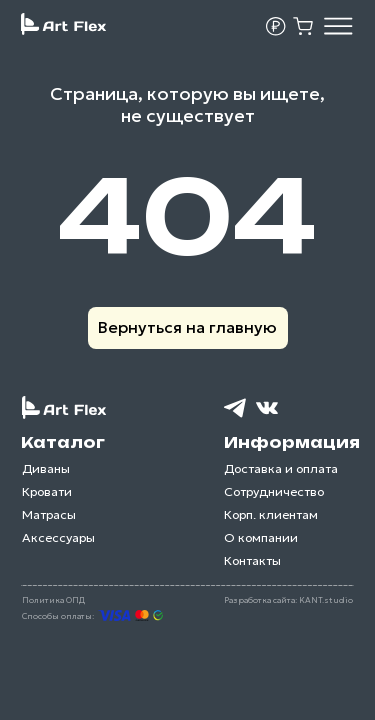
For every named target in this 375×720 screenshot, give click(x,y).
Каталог (63, 442)
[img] (338, 25)
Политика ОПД (53, 600)
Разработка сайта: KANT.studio (288, 600)
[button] (276, 27)
